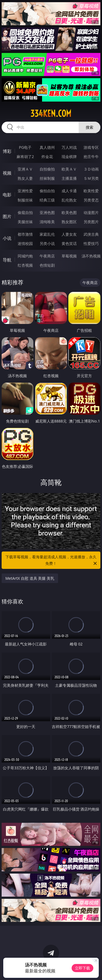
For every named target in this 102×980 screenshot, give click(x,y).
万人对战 (69, 147)
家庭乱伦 (47, 234)
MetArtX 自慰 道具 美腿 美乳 (30, 578)
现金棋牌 (69, 157)
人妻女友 (69, 234)
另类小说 (47, 243)
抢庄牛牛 (91, 157)
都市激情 (25, 234)
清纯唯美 (47, 222)
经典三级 (47, 200)
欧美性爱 (91, 191)
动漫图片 (91, 212)
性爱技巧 (91, 243)
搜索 (90, 127)
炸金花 (47, 157)
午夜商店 (47, 256)
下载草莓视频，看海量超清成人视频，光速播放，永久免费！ (52, 560)
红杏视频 (25, 265)
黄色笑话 (69, 243)
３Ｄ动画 (91, 169)
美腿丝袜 (25, 222)
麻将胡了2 (25, 157)
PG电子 (25, 147)
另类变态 (91, 200)
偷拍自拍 (47, 191)
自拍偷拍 (47, 169)
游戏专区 (91, 147)
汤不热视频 (91, 256)
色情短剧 (47, 265)
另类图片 (91, 222)
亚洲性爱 (25, 191)
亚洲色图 (47, 212)
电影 (7, 195)
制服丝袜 (25, 200)
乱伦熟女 (69, 200)
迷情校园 (25, 243)
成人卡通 (69, 191)
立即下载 (82, 968)
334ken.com (51, 114)
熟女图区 (69, 222)
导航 (7, 260)
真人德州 (47, 147)
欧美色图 (69, 212)
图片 (7, 216)
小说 (7, 238)
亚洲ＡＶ (25, 169)
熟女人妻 (25, 178)
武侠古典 (91, 234)
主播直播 (69, 178)
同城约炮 (25, 256)
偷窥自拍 (25, 212)
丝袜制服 (47, 178)
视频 (7, 173)
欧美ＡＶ (69, 169)
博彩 (7, 151)
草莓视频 (69, 256)
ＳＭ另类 (91, 178)
